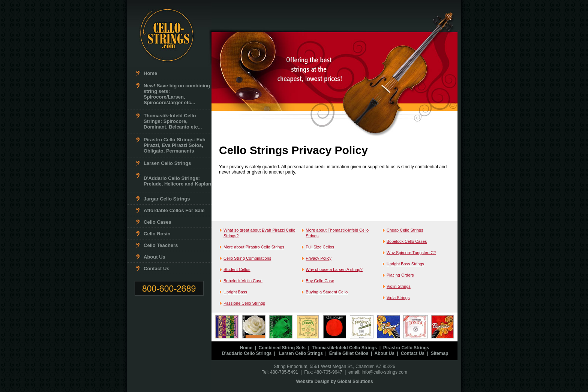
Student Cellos (237, 269)
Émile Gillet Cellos (349, 353)
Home (150, 73)
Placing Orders (400, 275)
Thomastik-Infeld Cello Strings (344, 348)
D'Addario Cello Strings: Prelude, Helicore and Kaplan (177, 181)
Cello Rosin (157, 234)
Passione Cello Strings (244, 303)
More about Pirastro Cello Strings (254, 247)
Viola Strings (398, 298)
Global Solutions (355, 382)
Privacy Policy (318, 258)
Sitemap (440, 353)
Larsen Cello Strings (167, 163)
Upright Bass (235, 292)
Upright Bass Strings (405, 264)
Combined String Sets (282, 348)
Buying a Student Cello (327, 292)
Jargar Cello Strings (167, 199)
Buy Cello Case (320, 281)
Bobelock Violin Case (243, 281)
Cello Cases (157, 222)
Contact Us (157, 269)
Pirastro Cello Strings (406, 348)
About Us (154, 257)
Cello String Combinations (247, 258)
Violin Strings (399, 286)
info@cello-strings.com (384, 372)
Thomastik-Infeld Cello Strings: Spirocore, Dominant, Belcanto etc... (173, 121)
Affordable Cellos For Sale (174, 210)
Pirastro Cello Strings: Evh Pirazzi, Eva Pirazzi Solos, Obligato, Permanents (175, 145)
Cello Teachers (161, 245)
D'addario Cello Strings (247, 353)
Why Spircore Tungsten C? (411, 253)
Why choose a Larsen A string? (334, 269)
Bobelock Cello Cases (407, 241)
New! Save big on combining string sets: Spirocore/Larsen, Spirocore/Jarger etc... (177, 94)
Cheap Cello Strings (405, 230)
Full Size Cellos (320, 247)
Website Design (313, 382)
